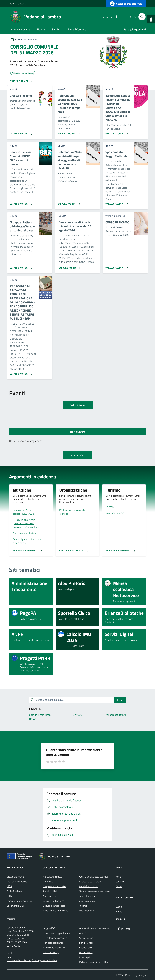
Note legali (85, 957)
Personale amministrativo (20, 901)
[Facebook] (115, 17)
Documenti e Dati (15, 906)
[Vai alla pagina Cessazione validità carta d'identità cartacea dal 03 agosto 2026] (70, 267)
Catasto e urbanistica (54, 901)
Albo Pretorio (86, 933)
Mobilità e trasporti (89, 886)
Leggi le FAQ (49, 928)
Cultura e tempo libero (54, 906)
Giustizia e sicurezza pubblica (94, 877)
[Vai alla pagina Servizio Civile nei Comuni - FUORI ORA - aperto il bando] (21, 203)
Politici (10, 896)
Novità (41, 29)
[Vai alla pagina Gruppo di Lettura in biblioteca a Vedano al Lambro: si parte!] (21, 267)
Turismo (83, 906)
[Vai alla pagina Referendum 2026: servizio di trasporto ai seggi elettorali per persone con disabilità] (68, 203)
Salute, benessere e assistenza (95, 891)
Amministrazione (20, 29)
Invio (120, 700)
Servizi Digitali (86, 943)
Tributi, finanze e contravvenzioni (87, 898)
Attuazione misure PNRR (55, 948)
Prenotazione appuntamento (57, 933)
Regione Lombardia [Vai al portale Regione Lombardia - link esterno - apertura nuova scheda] (18, 4)
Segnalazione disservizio (55, 938)
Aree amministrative (17, 881)
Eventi (119, 911)
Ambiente (48, 881)
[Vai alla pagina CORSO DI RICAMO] (116, 267)
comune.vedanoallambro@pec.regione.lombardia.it (32, 960)
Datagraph (143, 975)
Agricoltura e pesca (53, 877)
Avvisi (119, 886)
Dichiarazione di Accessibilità (94, 962)
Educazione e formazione (55, 911)
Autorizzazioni (50, 896)
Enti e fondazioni (15, 891)
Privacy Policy (86, 952)
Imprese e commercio (90, 881)
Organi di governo (16, 877)
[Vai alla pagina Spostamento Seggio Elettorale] (116, 203)
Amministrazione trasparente (94, 928)
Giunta (10, 953)
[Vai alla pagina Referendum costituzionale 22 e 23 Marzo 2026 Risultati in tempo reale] (68, 132)
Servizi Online (86, 938)
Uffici (9, 886)
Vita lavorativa (87, 911)
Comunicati (121, 881)
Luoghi (119, 907)
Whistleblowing (51, 952)
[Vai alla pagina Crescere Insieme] (21, 132)
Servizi (56, 29)
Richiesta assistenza (53, 943)
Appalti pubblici (51, 891)
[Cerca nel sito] (142, 17)
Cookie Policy (86, 948)
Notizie (119, 877)
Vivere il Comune (76, 29)
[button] (151, 19)
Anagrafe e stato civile (54, 886)
